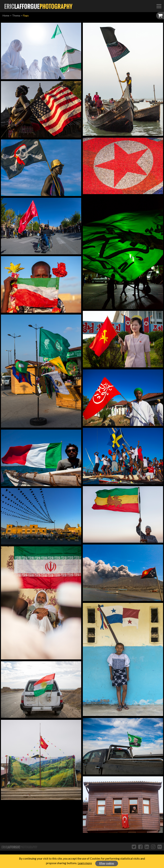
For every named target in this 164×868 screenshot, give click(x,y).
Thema (16, 15)
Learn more (85, 863)
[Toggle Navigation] (159, 6)
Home (6, 15)
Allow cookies (107, 863)
